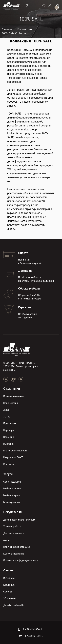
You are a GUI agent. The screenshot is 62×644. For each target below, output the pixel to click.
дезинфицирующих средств (24, 70)
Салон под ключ (12, 482)
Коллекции (9, 585)
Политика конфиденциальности (21, 560)
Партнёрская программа (17, 547)
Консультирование (14, 554)
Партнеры (9, 430)
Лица (6, 410)
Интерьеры (9, 578)
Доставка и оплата (14, 533)
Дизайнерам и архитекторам (19, 520)
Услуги (8, 474)
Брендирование (12, 502)
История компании (14, 396)
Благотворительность (15, 451)
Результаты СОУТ (13, 457)
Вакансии (9, 437)
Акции (7, 540)
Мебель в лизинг (12, 489)
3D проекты (10, 598)
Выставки (9, 444)
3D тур (7, 417)
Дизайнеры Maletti (13, 605)
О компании (12, 389)
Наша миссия (11, 403)
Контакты (9, 464)
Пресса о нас (10, 423)
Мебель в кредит (12, 495)
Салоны (9, 570)
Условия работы (12, 527)
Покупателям (13, 512)
